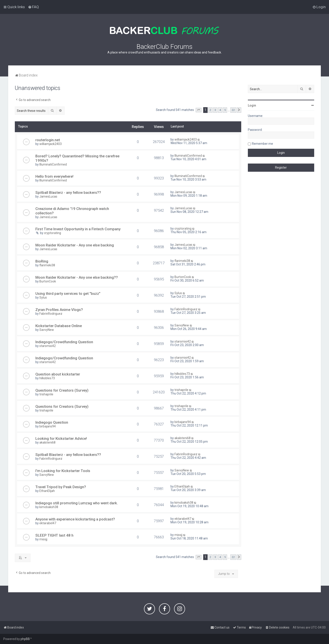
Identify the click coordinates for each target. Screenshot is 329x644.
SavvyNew (47, 330)
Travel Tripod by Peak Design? (61, 487)
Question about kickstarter (58, 374)
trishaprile (46, 394)
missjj (43, 539)
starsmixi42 (48, 346)
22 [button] (233, 110)
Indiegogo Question (52, 422)
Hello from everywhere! (54, 176)
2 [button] (210, 110)
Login (252, 105)
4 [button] (220, 110)
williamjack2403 (51, 144)
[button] (199, 110)
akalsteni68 (47, 442)
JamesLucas (48, 196)
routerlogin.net (48, 140)
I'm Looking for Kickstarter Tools (63, 471)
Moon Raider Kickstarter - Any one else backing (75, 245)
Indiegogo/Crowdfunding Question (64, 342)
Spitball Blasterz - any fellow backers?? (68, 192)
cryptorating (53, 233)
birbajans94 (48, 426)
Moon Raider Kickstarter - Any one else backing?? (77, 277)
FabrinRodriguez (51, 314)
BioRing (42, 261)
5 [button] (225, 110)
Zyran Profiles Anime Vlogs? (59, 310)
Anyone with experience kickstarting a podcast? (75, 519)
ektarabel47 (48, 523)
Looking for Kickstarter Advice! (61, 438)
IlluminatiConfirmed (53, 164)
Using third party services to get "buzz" (68, 293)
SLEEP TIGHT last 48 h (54, 535)
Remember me (262, 144)
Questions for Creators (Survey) (62, 390)
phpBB (25, 639)
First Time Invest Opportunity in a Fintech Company (78, 229)
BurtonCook (48, 281)
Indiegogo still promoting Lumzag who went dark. (77, 503)
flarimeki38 (47, 265)
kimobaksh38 (49, 507)
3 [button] (215, 110)
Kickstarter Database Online (59, 326)
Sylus (43, 297)
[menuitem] (33, 7)
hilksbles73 (47, 378)
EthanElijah (47, 491)
